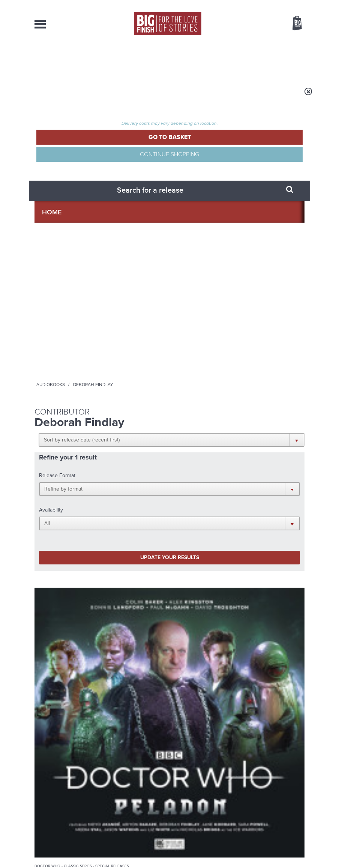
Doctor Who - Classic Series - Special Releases (59, 329)
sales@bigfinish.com (129, 798)
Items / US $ (257, 24)
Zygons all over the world (121, 667)
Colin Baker (63, 355)
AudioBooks (72, 60)
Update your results (80, 224)
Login (263, 5)
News (195, 60)
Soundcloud (241, 499)
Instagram (186, 499)
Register (287, 5)
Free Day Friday (244, 592)
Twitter (273, 493)
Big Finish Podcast (210, 506)
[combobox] (237, 43)
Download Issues (287, 798)
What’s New (162, 60)
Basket (292, 24)
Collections (117, 60)
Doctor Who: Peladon (55, 343)
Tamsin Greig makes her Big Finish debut (258, 672)
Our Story (295, 785)
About (257, 60)
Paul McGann (48, 361)
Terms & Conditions (193, 848)
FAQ (300, 792)
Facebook (251, 493)
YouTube (210, 499)
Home (80, 96)
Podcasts (225, 60)
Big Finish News (69, 577)
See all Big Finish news (266, 578)
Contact (287, 60)
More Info (60, 398)
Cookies (162, 848)
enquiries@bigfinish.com (190, 784)
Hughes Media (73, 857)
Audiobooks (109, 96)
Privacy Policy (50, 538)
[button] (163, 143)
